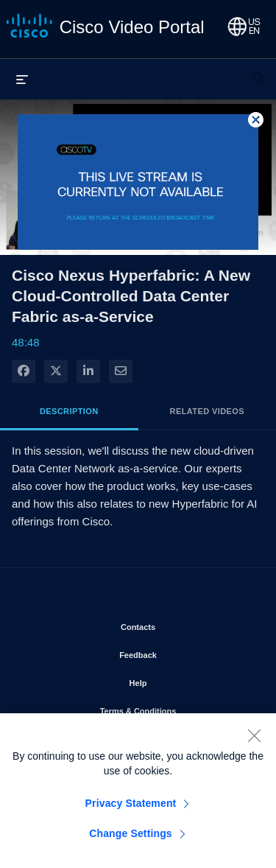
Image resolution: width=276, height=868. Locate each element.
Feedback (180, 652)
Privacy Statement (131, 808)
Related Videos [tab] (207, 411)
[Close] (254, 740)
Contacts (180, 624)
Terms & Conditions (177, 708)
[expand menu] (22, 79)
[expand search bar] (258, 71)
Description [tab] (69, 411)
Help (180, 680)
